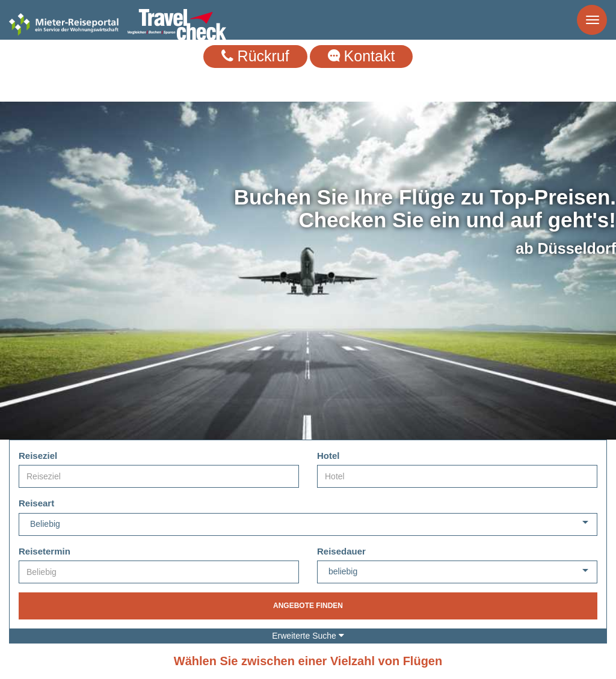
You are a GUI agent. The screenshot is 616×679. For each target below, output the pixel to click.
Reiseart (36, 503)
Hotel (328, 456)
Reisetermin (45, 551)
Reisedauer (341, 551)
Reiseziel (38, 456)
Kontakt (362, 56)
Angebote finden (308, 606)
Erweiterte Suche (308, 636)
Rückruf (255, 56)
